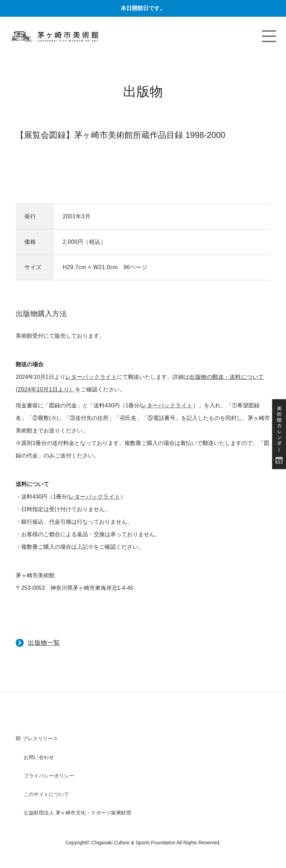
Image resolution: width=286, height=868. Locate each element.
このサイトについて (46, 794)
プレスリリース (40, 738)
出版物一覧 (44, 643)
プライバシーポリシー (49, 776)
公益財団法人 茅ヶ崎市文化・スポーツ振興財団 (77, 813)
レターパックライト (91, 377)
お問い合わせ (39, 757)
